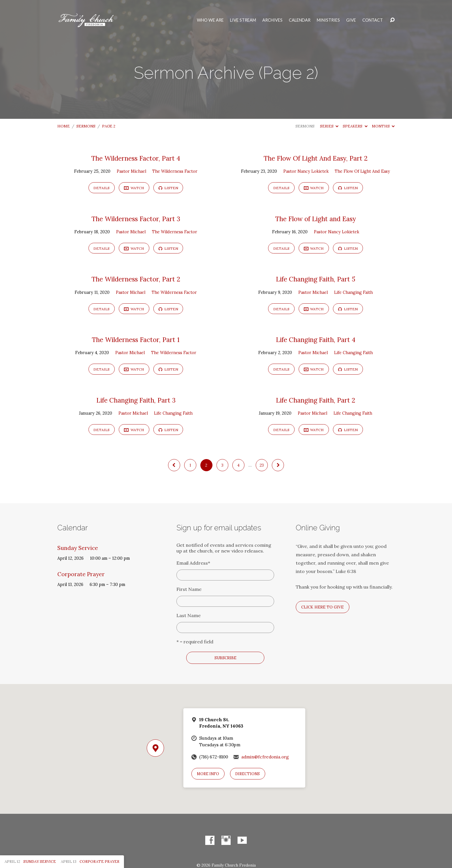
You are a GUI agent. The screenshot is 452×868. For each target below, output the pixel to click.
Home (64, 126)
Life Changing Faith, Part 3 (136, 400)
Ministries (328, 20)
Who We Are (210, 20)
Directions (247, 774)
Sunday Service (78, 548)
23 (262, 465)
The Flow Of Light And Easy (362, 171)
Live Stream (243, 20)
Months (383, 126)
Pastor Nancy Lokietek (306, 171)
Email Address (193, 563)
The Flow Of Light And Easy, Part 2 (316, 158)
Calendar (300, 20)
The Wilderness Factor (175, 171)
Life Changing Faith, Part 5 (316, 279)
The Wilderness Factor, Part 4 (136, 158)
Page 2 (109, 126)
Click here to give (322, 607)
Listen (168, 188)
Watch (134, 188)
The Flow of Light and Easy (316, 219)
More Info (208, 774)
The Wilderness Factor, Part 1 (136, 340)
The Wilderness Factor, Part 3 (136, 219)
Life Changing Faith (353, 292)
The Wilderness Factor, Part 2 (136, 279)
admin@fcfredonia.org (265, 757)
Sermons (86, 126)
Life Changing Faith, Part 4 (316, 340)
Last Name (189, 615)
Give (351, 20)
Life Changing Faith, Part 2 (316, 400)
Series (329, 126)
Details (101, 188)
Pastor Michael (131, 171)
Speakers (355, 126)
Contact (373, 20)
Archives (272, 20)
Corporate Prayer (81, 574)
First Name (189, 589)
